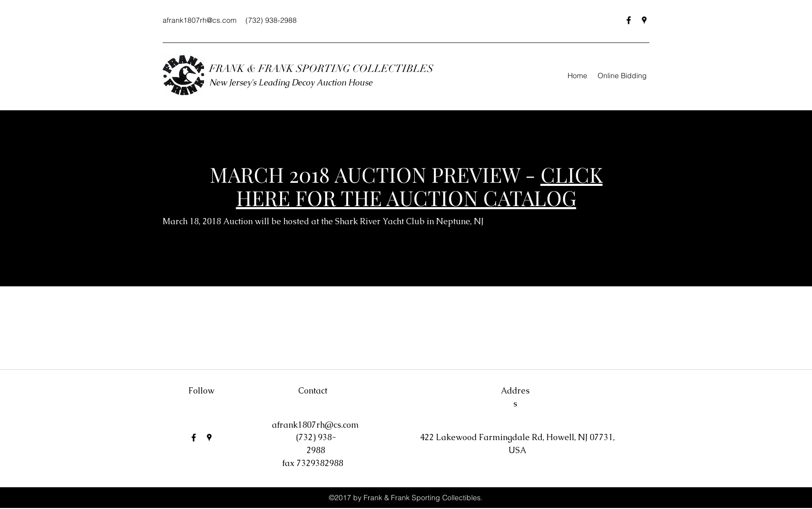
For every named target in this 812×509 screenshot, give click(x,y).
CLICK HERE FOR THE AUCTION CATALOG (419, 186)
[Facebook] (629, 20)
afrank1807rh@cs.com (200, 20)
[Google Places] (644, 20)
